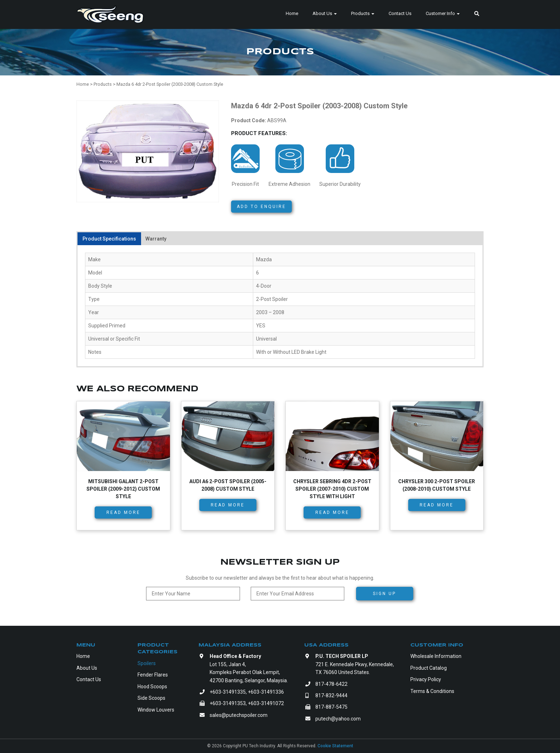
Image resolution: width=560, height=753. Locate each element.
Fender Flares (153, 675)
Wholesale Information (436, 656)
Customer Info (443, 13)
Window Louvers (156, 710)
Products (363, 13)
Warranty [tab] (156, 239)
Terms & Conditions (432, 691)
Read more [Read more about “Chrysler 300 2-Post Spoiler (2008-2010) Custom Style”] (437, 505)
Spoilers (147, 663)
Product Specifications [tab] (109, 239)
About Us (325, 13)
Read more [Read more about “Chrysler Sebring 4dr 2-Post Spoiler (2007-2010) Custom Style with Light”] (332, 512)
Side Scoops (151, 698)
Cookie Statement (335, 746)
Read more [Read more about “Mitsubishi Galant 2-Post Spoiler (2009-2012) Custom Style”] (123, 512)
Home (292, 13)
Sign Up (384, 594)
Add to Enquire (261, 207)
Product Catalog (429, 668)
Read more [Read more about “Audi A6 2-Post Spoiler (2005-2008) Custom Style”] (228, 505)
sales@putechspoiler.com (239, 715)
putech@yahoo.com (338, 719)
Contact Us (400, 13)
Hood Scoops (152, 687)
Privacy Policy (426, 679)
